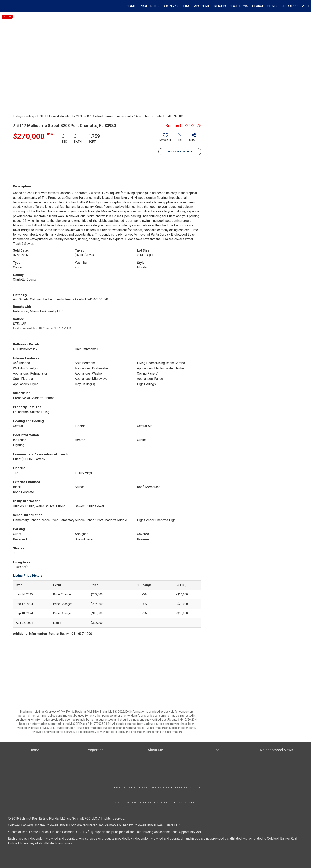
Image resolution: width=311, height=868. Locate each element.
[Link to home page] (5, 6)
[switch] (166, 139)
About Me (202, 6)
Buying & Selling (176, 6)
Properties (149, 6)
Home (131, 6)
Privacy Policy (149, 788)
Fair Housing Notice (183, 788)
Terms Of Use (122, 788)
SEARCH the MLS (265, 6)
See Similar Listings (180, 151)
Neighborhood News (231, 6)
